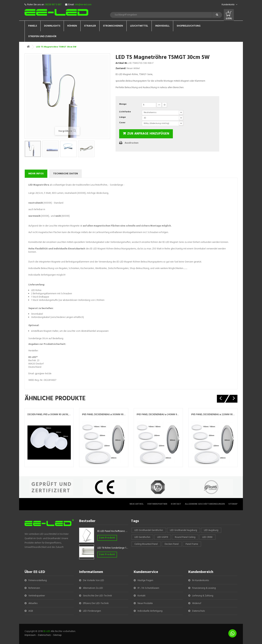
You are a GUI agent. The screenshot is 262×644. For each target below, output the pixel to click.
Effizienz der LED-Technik (96, 603)
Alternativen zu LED (93, 588)
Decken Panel (172, 544)
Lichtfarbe (125, 112)
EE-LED (47, 631)
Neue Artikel (137, 504)
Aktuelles (33, 603)
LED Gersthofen (142, 537)
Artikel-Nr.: (122, 63)
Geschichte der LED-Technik (97, 596)
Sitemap (233, 504)
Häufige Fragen (145, 580)
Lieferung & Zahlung (203, 596)
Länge (123, 117)
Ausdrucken (132, 143)
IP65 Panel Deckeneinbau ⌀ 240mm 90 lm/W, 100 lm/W (158, 415)
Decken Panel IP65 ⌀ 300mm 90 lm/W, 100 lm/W (49, 415)
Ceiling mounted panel (146, 544)
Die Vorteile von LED (94, 580)
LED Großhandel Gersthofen (149, 530)
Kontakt (176, 504)
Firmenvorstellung (38, 580)
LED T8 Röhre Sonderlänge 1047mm (113, 548)
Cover (123, 123)
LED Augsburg (211, 530)
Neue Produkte (145, 603)
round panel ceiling (185, 537)
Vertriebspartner (157, 504)
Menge (123, 104)
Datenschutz (199, 611)
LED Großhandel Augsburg (183, 530)
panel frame (192, 544)
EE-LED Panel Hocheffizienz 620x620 (113, 531)
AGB (31, 611)
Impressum (30, 635)
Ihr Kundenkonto (201, 580)
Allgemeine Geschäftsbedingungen (205, 504)
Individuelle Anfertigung (150, 611)
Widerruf (197, 603)
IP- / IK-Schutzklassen (148, 588)
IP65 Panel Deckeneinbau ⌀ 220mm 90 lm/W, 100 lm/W (213, 415)
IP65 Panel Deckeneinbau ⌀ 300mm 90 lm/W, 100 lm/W (104, 415)
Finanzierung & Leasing (204, 588)
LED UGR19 (163, 537)
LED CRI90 (207, 537)
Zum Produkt (107, 538)
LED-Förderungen (92, 611)
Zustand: (121, 69)
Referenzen (34, 588)
